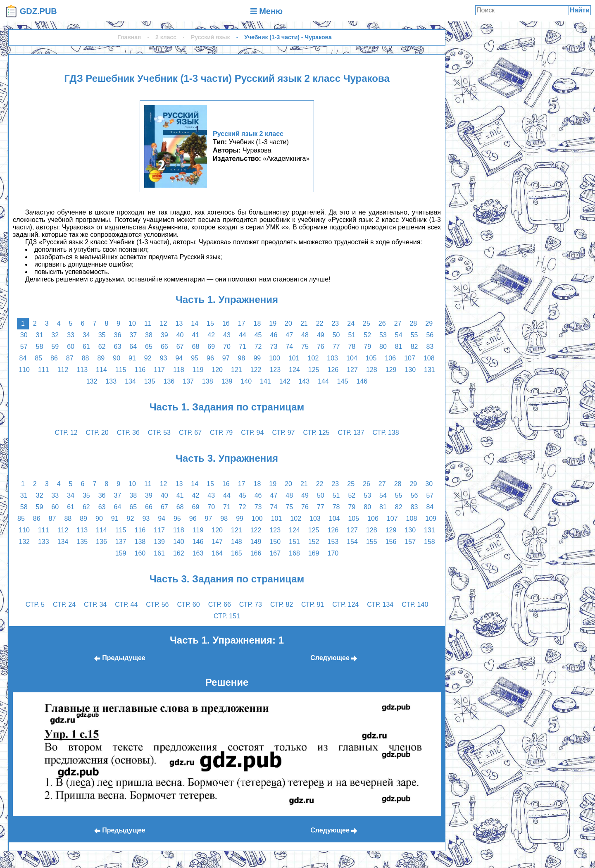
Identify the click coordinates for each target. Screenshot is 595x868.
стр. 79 (221, 433)
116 (140, 370)
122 (256, 370)
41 (196, 335)
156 (391, 542)
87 (70, 358)
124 (294, 370)
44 (243, 335)
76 (321, 347)
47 (289, 335)
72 (258, 347)
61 (86, 347)
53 (383, 335)
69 (211, 347)
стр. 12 (66, 433)
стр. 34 (95, 604)
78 (352, 347)
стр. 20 (97, 433)
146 (362, 381)
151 (294, 542)
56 (430, 335)
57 (24, 347)
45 (258, 335)
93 (164, 358)
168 (294, 553)
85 (38, 358)
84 (23, 358)
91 (132, 358)
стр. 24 (64, 604)
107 (410, 358)
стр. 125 (317, 433)
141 (265, 381)
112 (63, 370)
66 (164, 347)
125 (314, 370)
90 (117, 358)
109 (431, 519)
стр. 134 (380, 604)
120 (217, 370)
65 (149, 347)
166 (256, 553)
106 (390, 358)
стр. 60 (189, 604)
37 (133, 335)
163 (198, 553)
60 (71, 347)
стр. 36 (128, 433)
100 (275, 358)
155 (372, 542)
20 (288, 323)
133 (111, 381)
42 (211, 335)
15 (210, 323)
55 (414, 335)
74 (289, 347)
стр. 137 (351, 433)
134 (130, 381)
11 (148, 323)
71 (243, 347)
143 (304, 381)
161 (159, 553)
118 (179, 370)
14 (195, 323)
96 (210, 358)
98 (242, 358)
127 (352, 370)
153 (333, 542)
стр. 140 (415, 604)
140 (246, 381)
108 (429, 358)
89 (101, 358)
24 (351, 323)
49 (321, 335)
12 (164, 323)
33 (71, 335)
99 (257, 358)
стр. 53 (159, 433)
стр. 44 (126, 604)
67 (180, 347)
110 (24, 370)
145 (343, 381)
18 (257, 323)
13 (179, 323)
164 (217, 553)
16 (226, 323)
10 (132, 323)
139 (227, 381)
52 (367, 335)
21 (304, 323)
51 (352, 335)
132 (92, 381)
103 (332, 358)
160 (140, 553)
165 (237, 553)
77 (336, 347)
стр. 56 (157, 604)
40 (180, 335)
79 (367, 347)
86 (54, 358)
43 (227, 335)
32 (55, 335)
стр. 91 (313, 604)
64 (133, 347)
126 (333, 370)
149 (256, 542)
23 (335, 323)
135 (150, 381)
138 (208, 381)
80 (383, 347)
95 (195, 358)
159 (121, 553)
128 (372, 370)
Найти (580, 10)
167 (275, 553)
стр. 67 (190, 433)
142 (285, 381)
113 (82, 370)
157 (410, 542)
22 (320, 323)
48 (305, 335)
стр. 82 (282, 604)
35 (102, 335)
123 (275, 370)
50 (336, 335)
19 (273, 323)
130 (410, 370)
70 (227, 347)
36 (118, 335)
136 (169, 381)
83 (430, 347)
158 (430, 542)
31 (40, 335)
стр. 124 (345, 604)
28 (413, 323)
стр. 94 (252, 433)
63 (118, 347)
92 (148, 358)
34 (86, 335)
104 (352, 358)
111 (44, 370)
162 (179, 553)
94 (179, 358)
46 (274, 335)
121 (237, 370)
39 (164, 335)
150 (275, 542)
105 (371, 358)
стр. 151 (227, 616)
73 (274, 347)
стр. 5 (35, 604)
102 (313, 358)
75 (305, 347)
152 (314, 542)
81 (399, 347)
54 (399, 335)
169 (314, 553)
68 (196, 347)
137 (188, 381)
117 (159, 370)
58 (40, 347)
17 (242, 323)
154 (352, 542)
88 (86, 358)
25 (367, 323)
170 (333, 553)
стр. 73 (251, 604)
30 (24, 335)
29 (429, 323)
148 (237, 542)
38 (149, 335)
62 (102, 347)
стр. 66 (220, 604)
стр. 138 (386, 433)
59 (55, 347)
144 (323, 381)
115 (121, 370)
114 (101, 370)
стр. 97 (283, 433)
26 (382, 323)
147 (217, 542)
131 (430, 370)
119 (198, 370)
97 (226, 358)
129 (391, 370)
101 (294, 358)
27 (398, 323)
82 (414, 347)
